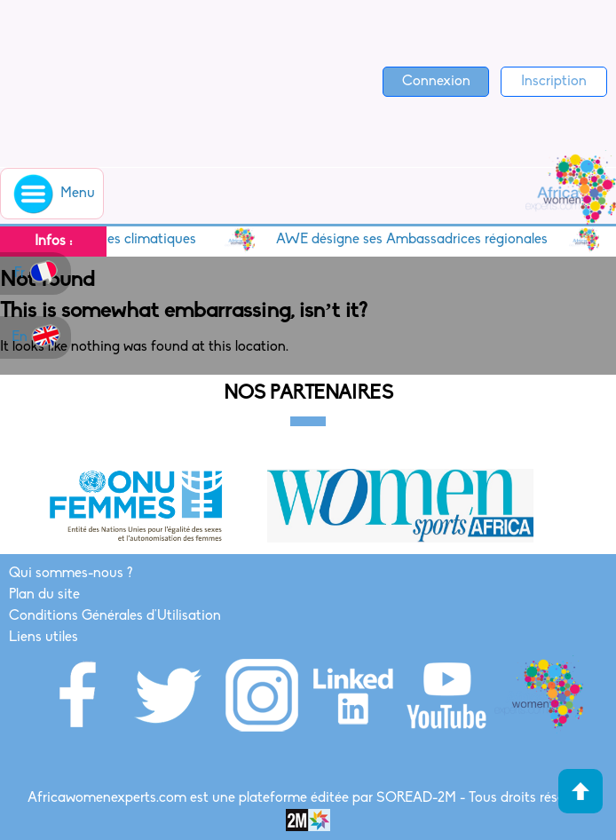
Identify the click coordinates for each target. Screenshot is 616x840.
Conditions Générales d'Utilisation (115, 616)
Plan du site (44, 595)
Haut (580, 791)
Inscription (554, 82)
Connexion (436, 82)
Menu (52, 194)
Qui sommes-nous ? (71, 574)
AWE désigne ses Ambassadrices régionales (417, 240)
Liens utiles (43, 638)
